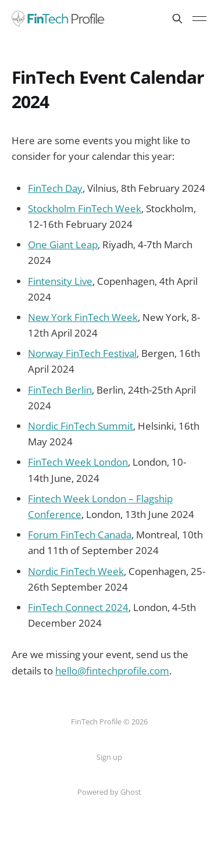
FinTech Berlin (60, 390)
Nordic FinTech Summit (81, 426)
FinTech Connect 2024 (78, 607)
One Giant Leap (63, 244)
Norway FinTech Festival (82, 353)
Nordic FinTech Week (76, 571)
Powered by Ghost (109, 792)
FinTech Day (55, 188)
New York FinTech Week (83, 317)
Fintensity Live (60, 281)
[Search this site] (177, 19)
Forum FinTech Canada (80, 535)
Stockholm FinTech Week (85, 208)
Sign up (109, 757)
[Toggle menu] (199, 19)
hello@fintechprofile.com (112, 671)
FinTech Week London (78, 462)
